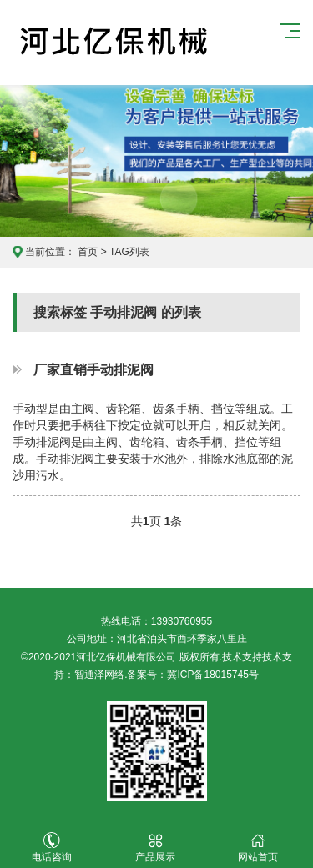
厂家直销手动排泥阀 (93, 369)
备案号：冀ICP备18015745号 (192, 675)
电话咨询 (52, 848)
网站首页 (259, 848)
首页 (88, 252)
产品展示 (155, 848)
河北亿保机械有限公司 (114, 43)
